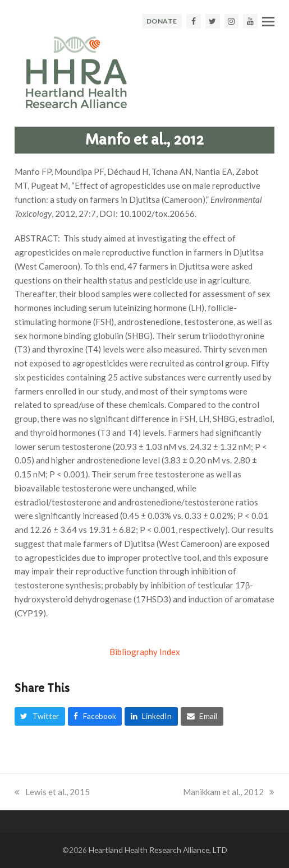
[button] (268, 21)
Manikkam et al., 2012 (229, 792)
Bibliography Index (145, 652)
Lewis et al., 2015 (52, 792)
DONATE (162, 21)
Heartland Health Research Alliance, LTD (158, 850)
